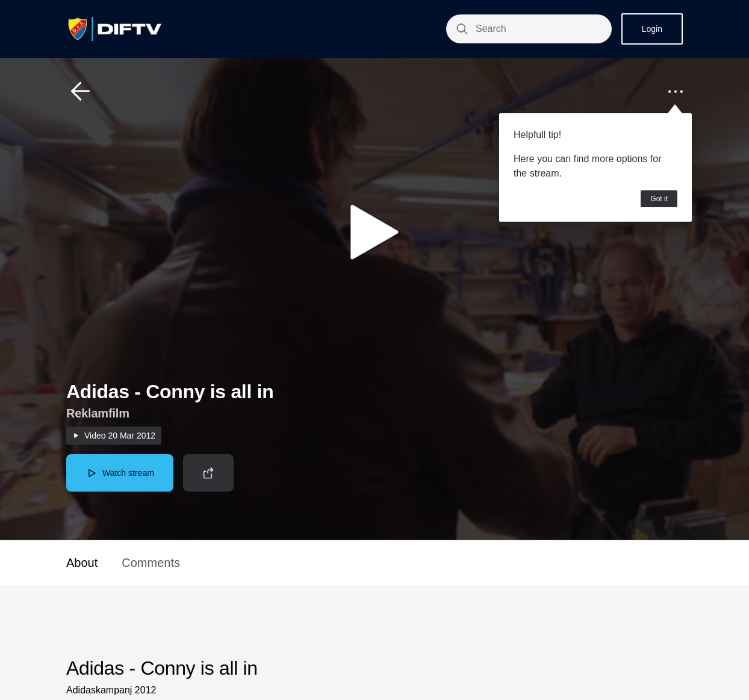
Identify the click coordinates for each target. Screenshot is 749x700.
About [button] (82, 563)
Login (652, 29)
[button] (81, 92)
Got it (659, 199)
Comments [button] (151, 563)
